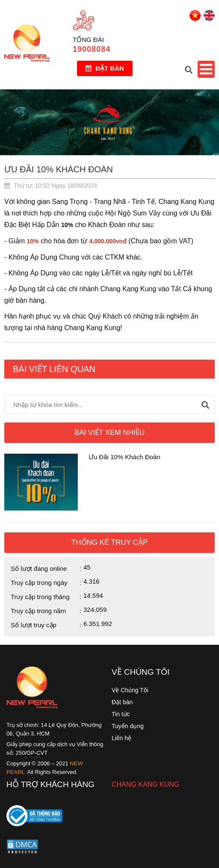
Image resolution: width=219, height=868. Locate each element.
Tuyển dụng (128, 726)
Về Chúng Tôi (130, 690)
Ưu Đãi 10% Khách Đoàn (124, 457)
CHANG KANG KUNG (145, 784)
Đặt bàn (105, 68)
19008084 (92, 49)
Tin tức (121, 714)
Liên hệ (121, 738)
